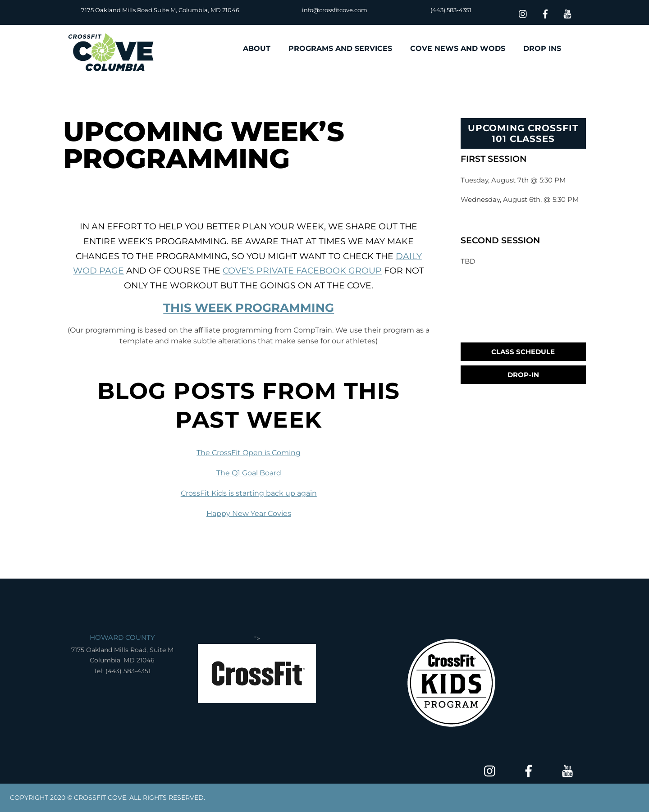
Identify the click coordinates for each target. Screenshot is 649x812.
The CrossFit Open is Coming (249, 453)
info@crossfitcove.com (335, 10)
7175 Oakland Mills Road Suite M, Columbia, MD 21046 (160, 10)
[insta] (523, 13)
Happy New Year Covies (249, 513)
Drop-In (523, 375)
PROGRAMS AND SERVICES (340, 48)
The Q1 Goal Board (249, 473)
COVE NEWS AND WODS (458, 48)
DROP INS (542, 48)
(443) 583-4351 (451, 10)
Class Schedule (523, 352)
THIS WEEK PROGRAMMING (249, 308)
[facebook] (545, 13)
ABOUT (257, 48)
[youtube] (567, 13)
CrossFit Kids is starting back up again (249, 493)
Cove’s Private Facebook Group (302, 270)
